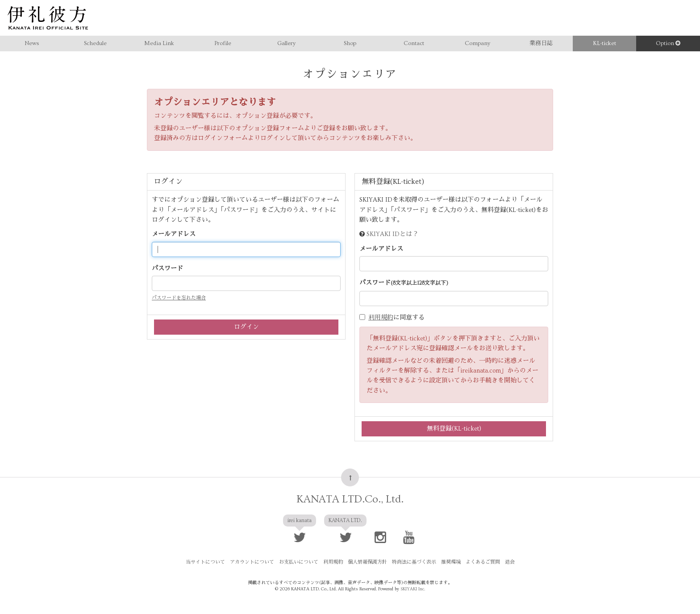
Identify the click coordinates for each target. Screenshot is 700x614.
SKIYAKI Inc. (413, 589)
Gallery (286, 43)
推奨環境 (451, 562)
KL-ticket (604, 43)
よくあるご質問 (483, 562)
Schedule (95, 43)
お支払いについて (299, 562)
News (32, 43)
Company (477, 43)
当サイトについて (205, 562)
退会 (510, 562)
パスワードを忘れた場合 (179, 298)
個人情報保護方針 (367, 562)
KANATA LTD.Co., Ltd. (350, 499)
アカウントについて (252, 562)
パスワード (167, 269)
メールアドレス (174, 234)
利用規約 (381, 318)
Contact (414, 43)
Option (668, 43)
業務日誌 (541, 43)
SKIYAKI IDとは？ (392, 234)
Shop (350, 43)
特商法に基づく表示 (414, 562)
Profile (223, 43)
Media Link (159, 43)
